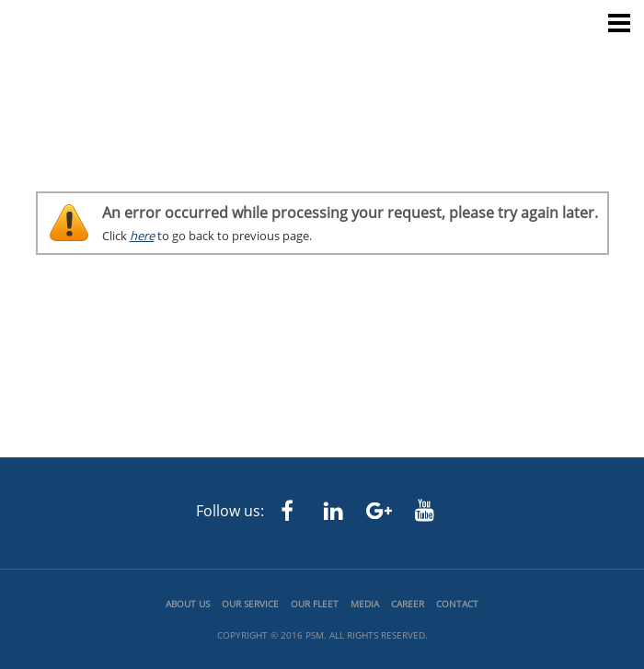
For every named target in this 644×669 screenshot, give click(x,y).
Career (408, 604)
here (142, 236)
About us (188, 604)
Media (365, 604)
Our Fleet (315, 604)
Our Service (250, 604)
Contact (457, 604)
